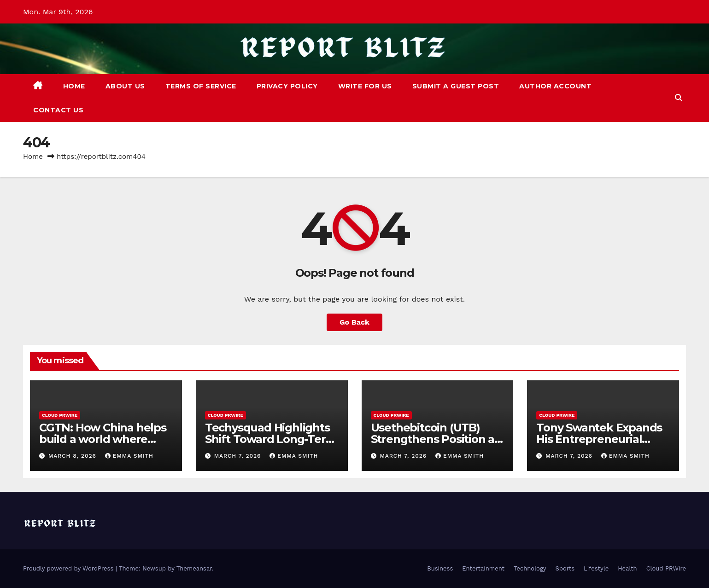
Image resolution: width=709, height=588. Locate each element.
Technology (530, 568)
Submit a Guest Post (456, 86)
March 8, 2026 (73, 456)
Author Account (555, 86)
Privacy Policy (287, 86)
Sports (565, 568)
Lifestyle (596, 568)
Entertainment (483, 568)
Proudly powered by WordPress (69, 568)
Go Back (354, 322)
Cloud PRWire (60, 415)
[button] (679, 98)
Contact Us (58, 110)
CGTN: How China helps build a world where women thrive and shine (105, 439)
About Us (125, 86)
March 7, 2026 (239, 456)
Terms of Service (201, 86)
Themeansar (194, 568)
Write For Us (365, 86)
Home (74, 86)
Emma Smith (129, 456)
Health (627, 568)
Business (440, 568)
